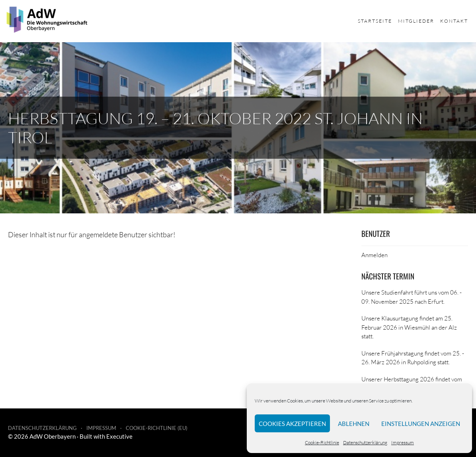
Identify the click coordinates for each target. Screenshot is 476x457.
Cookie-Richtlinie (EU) (157, 428)
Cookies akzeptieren (292, 424)
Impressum (403, 442)
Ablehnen (354, 424)
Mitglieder (416, 21)
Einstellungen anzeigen (421, 424)
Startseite (375, 21)
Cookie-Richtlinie (322, 442)
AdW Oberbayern (53, 436)
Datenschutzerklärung (365, 442)
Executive (119, 436)
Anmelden (375, 255)
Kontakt (454, 21)
